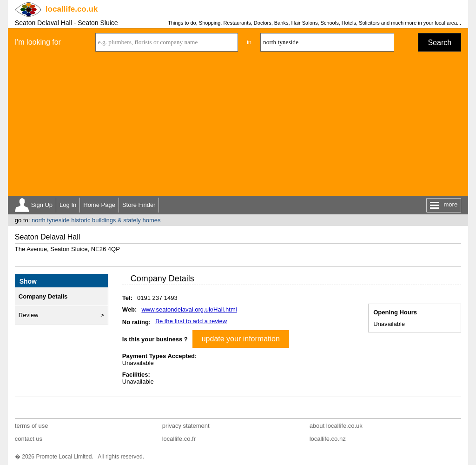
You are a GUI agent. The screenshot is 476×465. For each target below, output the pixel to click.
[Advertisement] (238, 126)
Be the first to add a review (191, 321)
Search (440, 43)
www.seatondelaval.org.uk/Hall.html (189, 309)
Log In (68, 205)
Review (29, 315)
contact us (29, 439)
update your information (241, 339)
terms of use (32, 426)
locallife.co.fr (179, 439)
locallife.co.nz (328, 439)
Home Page (99, 205)
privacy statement (186, 426)
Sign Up (42, 205)
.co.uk (72, 9)
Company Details (43, 296)
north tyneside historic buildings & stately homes (96, 220)
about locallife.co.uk (336, 426)
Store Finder (139, 205)
